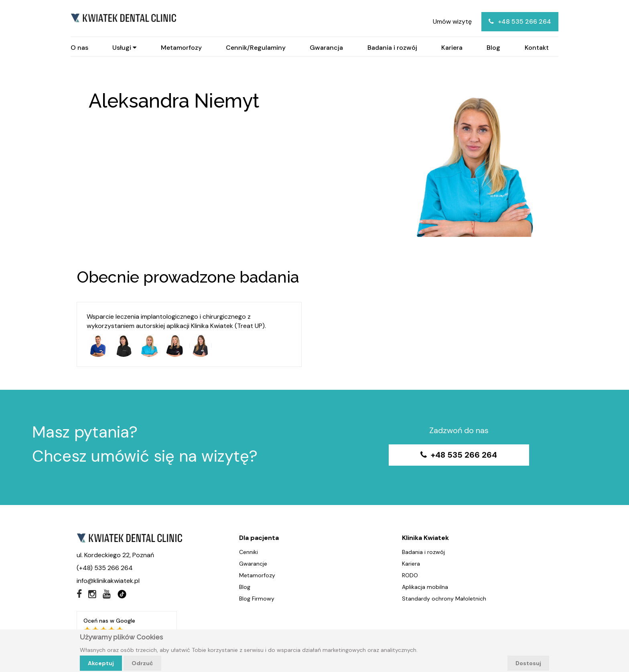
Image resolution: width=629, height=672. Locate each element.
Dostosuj (528, 663)
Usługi (124, 48)
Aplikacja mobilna (425, 587)
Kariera (452, 48)
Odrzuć (142, 663)
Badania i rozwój (392, 48)
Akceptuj (101, 663)
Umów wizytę (452, 21)
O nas (79, 48)
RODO (410, 575)
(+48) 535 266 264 (105, 568)
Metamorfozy (181, 48)
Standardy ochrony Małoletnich (444, 599)
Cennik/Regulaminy (256, 48)
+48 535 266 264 (520, 21)
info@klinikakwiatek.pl (108, 581)
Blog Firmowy (257, 599)
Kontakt (537, 48)
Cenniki (249, 552)
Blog (493, 48)
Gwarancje (253, 564)
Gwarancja (326, 48)
